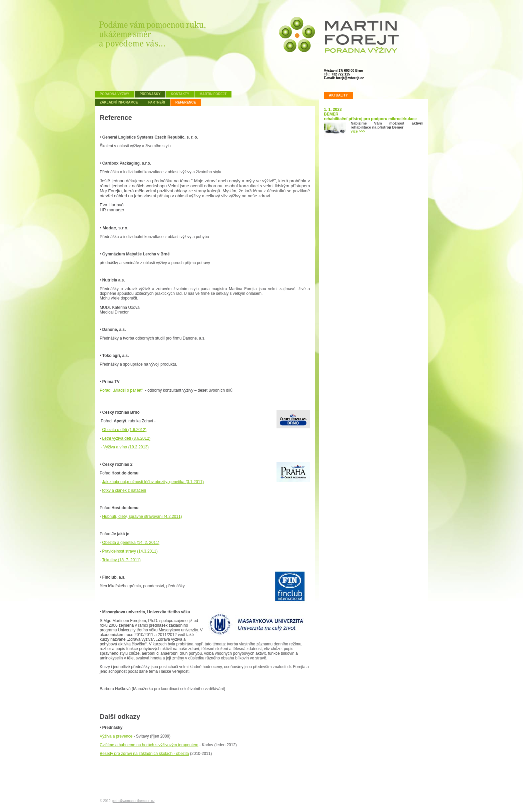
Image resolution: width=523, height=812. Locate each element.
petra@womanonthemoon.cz (133, 801)
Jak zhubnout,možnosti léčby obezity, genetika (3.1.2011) (153, 482)
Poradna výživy (115, 94)
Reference (186, 102)
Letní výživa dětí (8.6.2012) (126, 438)
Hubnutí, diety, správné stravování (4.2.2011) (142, 517)
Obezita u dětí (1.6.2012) (124, 430)
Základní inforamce (119, 102)
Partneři (156, 102)
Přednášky (150, 94)
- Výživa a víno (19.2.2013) (125, 447)
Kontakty (180, 94)
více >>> (358, 131)
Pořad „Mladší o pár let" (121, 390)
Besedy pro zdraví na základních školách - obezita (144, 754)
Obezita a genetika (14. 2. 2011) (131, 543)
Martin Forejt (213, 94)
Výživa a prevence (116, 736)
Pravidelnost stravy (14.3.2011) (130, 551)
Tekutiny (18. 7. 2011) (121, 560)
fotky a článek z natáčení (124, 490)
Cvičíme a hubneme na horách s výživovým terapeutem (149, 745)
